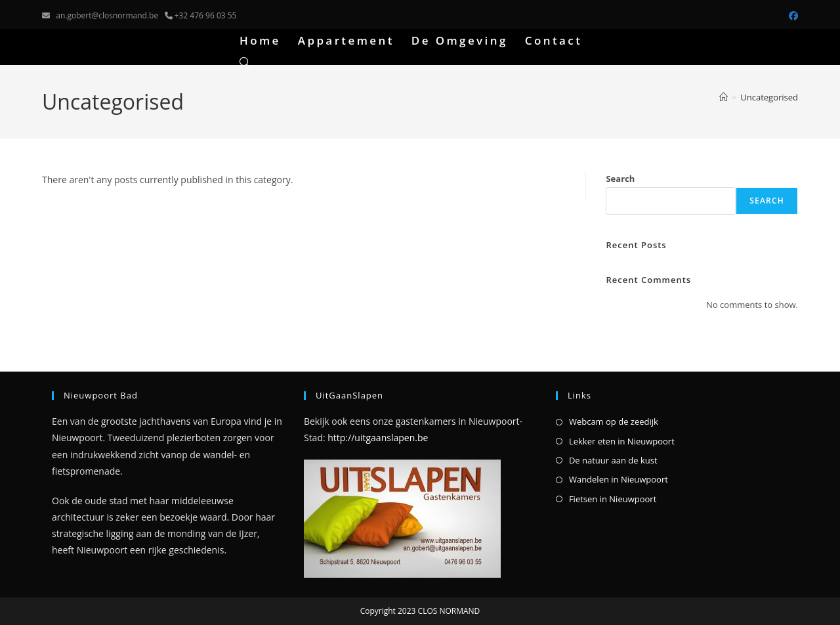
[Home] (724, 97)
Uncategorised (769, 97)
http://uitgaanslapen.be (378, 438)
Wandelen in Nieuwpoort (619, 479)
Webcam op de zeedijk (614, 421)
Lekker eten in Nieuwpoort (622, 441)
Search (620, 179)
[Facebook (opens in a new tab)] (791, 16)
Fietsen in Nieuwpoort (613, 499)
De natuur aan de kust (613, 460)
